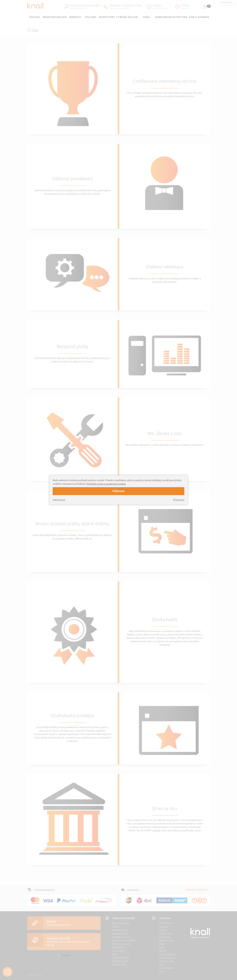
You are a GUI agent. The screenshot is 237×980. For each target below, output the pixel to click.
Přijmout (118, 491)
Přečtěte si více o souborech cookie (106, 484)
